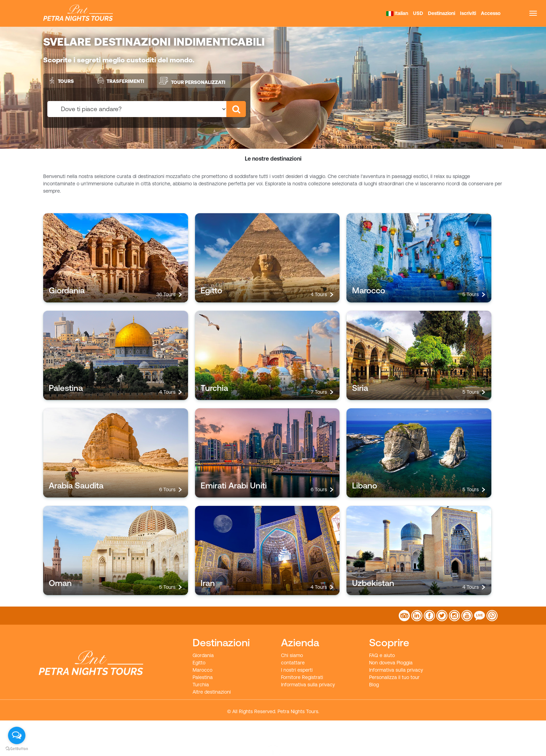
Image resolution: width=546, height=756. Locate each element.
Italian (397, 13)
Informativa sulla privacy (308, 685)
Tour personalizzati (192, 81)
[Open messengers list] (17, 735)
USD (418, 13)
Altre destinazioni (212, 692)
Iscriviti (468, 13)
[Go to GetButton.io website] (17, 749)
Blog (374, 685)
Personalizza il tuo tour (394, 677)
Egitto (199, 663)
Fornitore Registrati (302, 677)
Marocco (202, 670)
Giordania (203, 655)
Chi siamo (292, 655)
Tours (60, 80)
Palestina (203, 677)
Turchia (201, 685)
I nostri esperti (297, 670)
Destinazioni (442, 13)
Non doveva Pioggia (391, 663)
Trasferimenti (120, 80)
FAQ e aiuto (382, 655)
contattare (293, 663)
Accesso (491, 13)
